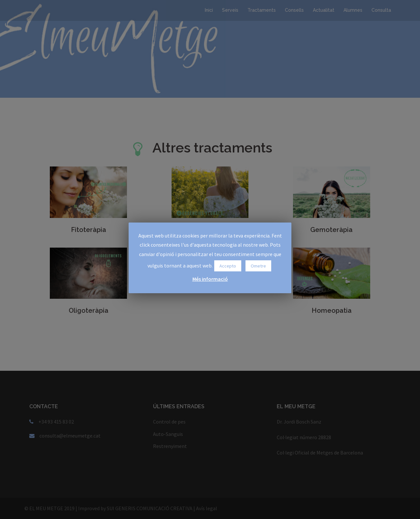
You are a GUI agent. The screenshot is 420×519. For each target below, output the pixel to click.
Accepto (228, 266)
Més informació (210, 279)
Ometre (258, 266)
